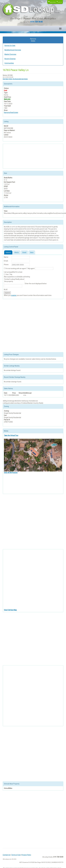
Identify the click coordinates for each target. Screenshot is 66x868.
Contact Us (7, 855)
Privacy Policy (26, 855)
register (14, 295)
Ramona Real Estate (11, 112)
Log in (60, 2)
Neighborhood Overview (13, 50)
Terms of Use (16, 855)
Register (53, 2)
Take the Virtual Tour (11, 435)
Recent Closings (10, 59)
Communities (9, 63)
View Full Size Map (10, 610)
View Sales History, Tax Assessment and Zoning (15, 79)
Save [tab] (32, 252)
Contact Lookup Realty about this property (14, 281)
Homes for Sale (10, 46)
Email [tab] (24, 252)
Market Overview (10, 54)
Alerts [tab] (17, 252)
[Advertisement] (15, 156)
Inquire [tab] (8, 252)
